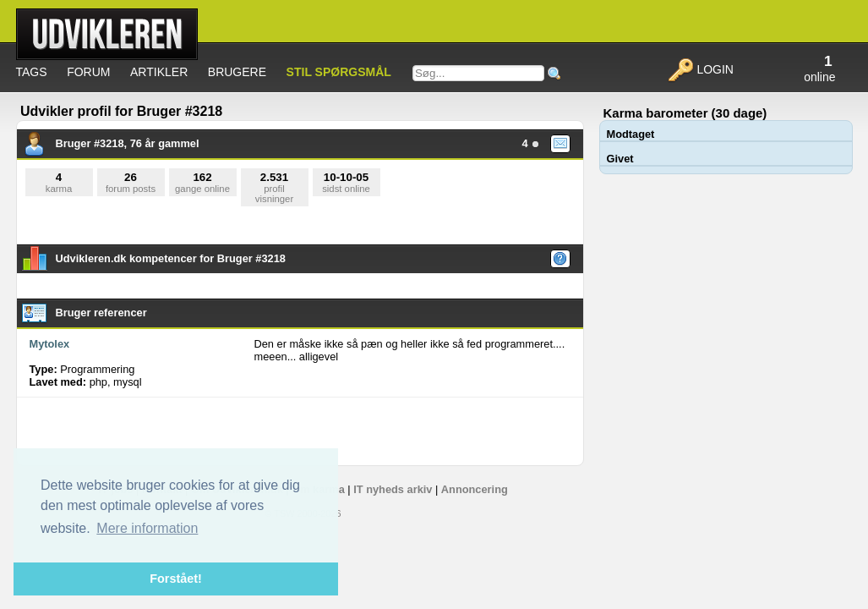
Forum (88, 72)
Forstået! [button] (176, 579)
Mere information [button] (147, 528)
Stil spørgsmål (339, 72)
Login (700, 69)
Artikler (159, 72)
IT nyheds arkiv (393, 489)
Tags (32, 72)
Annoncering (475, 489)
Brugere (237, 72)
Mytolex (50, 344)
